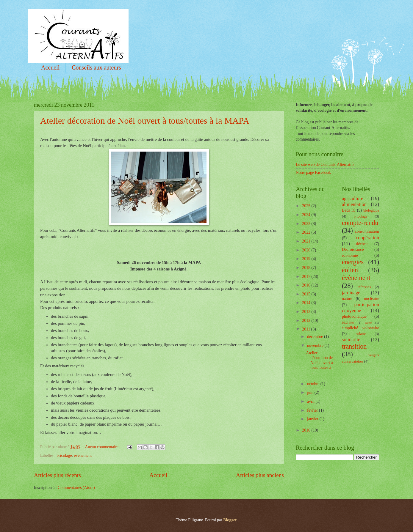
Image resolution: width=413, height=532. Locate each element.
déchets (362, 244)
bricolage (64, 455)
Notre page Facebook (313, 173)
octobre (314, 384)
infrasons (364, 287)
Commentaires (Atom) (76, 488)
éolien (350, 270)
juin (311, 392)
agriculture (353, 198)
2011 (307, 329)
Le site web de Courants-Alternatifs (325, 165)
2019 (307, 259)
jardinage (351, 293)
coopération (367, 238)
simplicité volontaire (360, 328)
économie (350, 255)
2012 (307, 321)
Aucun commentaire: (103, 447)
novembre (316, 346)
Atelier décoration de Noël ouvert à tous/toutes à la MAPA (145, 121)
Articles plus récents (57, 475)
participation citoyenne (360, 307)
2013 (307, 312)
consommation (367, 231)
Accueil (50, 67)
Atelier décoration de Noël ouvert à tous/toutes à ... (319, 363)
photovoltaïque (354, 316)
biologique (371, 210)
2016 (307, 285)
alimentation (354, 204)
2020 (307, 250)
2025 (307, 206)
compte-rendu (360, 223)
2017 (307, 277)
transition (354, 346)
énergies (353, 262)
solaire (361, 334)
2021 (307, 241)
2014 (307, 303)
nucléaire (371, 299)
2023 (307, 224)
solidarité (351, 340)
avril (311, 401)
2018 (307, 268)
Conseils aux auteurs (96, 67)
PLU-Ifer (348, 322)
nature (347, 299)
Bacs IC (349, 210)
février (313, 410)
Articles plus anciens (260, 475)
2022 (307, 232)
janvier (313, 419)
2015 (307, 294)
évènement (83, 455)
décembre (316, 337)
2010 (307, 430)
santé (368, 322)
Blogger (230, 520)
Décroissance (353, 250)
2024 (307, 215)
